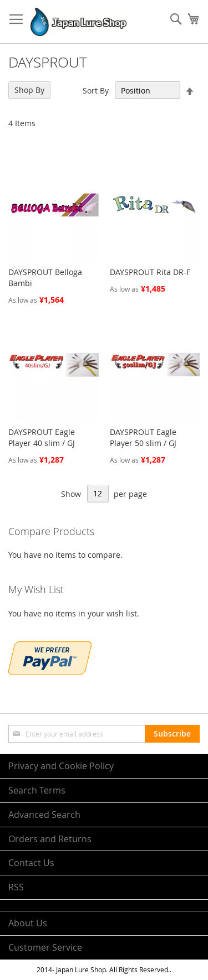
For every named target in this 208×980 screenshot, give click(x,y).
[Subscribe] (172, 734)
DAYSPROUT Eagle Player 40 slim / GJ (42, 437)
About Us (28, 923)
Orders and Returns (50, 839)
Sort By (96, 90)
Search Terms (37, 790)
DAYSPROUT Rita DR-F (150, 272)
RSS (16, 887)
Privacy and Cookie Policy (61, 766)
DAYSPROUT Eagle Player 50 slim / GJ (143, 437)
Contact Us (31, 863)
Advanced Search (44, 815)
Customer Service (45, 947)
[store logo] (78, 22)
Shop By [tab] (29, 90)
